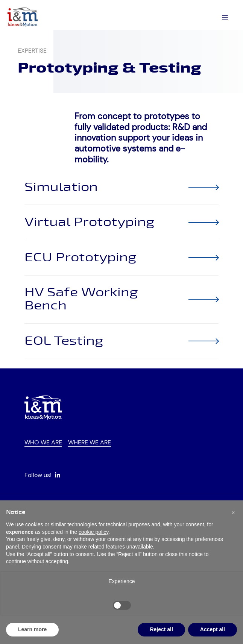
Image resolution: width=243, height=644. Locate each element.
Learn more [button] (32, 629)
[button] (233, 512)
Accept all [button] (213, 629)
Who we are (43, 442)
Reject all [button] (161, 629)
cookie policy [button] (93, 532)
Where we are (90, 442)
